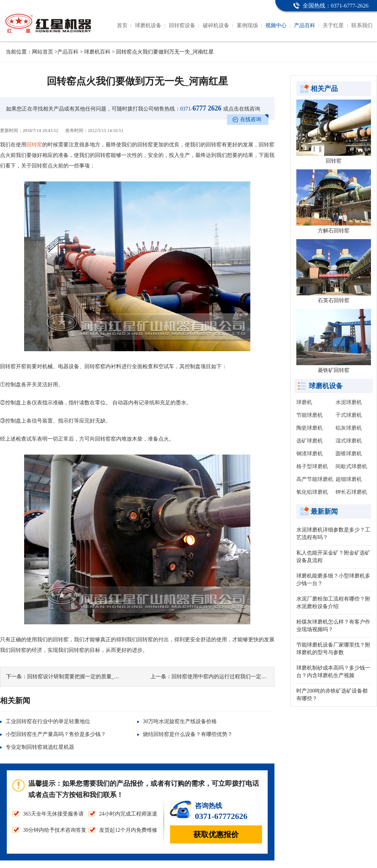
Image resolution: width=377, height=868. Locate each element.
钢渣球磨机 (310, 454)
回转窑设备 (182, 25)
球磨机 (304, 402)
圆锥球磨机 (349, 454)
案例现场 (247, 25)
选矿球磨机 (310, 441)
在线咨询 (251, 119)
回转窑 (34, 145)
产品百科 (305, 25)
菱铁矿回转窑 (334, 370)
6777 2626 (201, 108)
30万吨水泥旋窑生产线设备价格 (180, 721)
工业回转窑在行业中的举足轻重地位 (48, 721)
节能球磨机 (310, 415)
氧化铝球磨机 (312, 492)
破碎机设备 (216, 25)
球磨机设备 (148, 25)
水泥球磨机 (349, 402)
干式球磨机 (349, 415)
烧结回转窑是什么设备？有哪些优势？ (188, 734)
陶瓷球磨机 (310, 428)
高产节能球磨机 (315, 479)
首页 (122, 25)
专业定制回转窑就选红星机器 (40, 747)
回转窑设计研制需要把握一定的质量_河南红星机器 (87, 677)
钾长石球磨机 (351, 492)
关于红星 (333, 25)
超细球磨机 (349, 479)
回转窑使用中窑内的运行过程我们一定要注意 (224, 677)
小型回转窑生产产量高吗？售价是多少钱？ (56, 734)
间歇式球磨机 (351, 466)
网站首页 (43, 52)
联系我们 (362, 25)
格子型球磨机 (312, 466)
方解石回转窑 (334, 231)
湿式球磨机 (349, 441)
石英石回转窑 (334, 300)
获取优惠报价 (216, 834)
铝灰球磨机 (349, 428)
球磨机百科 (97, 52)
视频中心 (276, 25)
